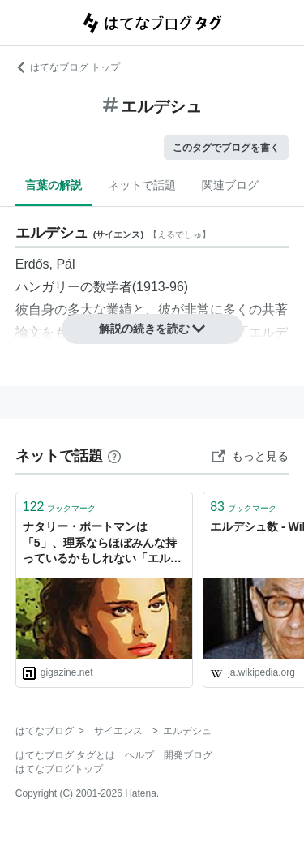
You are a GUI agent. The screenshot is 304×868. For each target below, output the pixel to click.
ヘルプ (139, 755)
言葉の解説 (54, 185)
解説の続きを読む (152, 329)
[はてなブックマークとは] (114, 456)
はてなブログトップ (59, 769)
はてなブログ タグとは (65, 755)
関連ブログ (230, 185)
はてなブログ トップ (68, 67)
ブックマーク (60, 507)
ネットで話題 (142, 185)
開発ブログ (188, 755)
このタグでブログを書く (226, 148)
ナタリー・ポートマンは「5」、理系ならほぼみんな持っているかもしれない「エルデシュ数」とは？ (102, 544)
